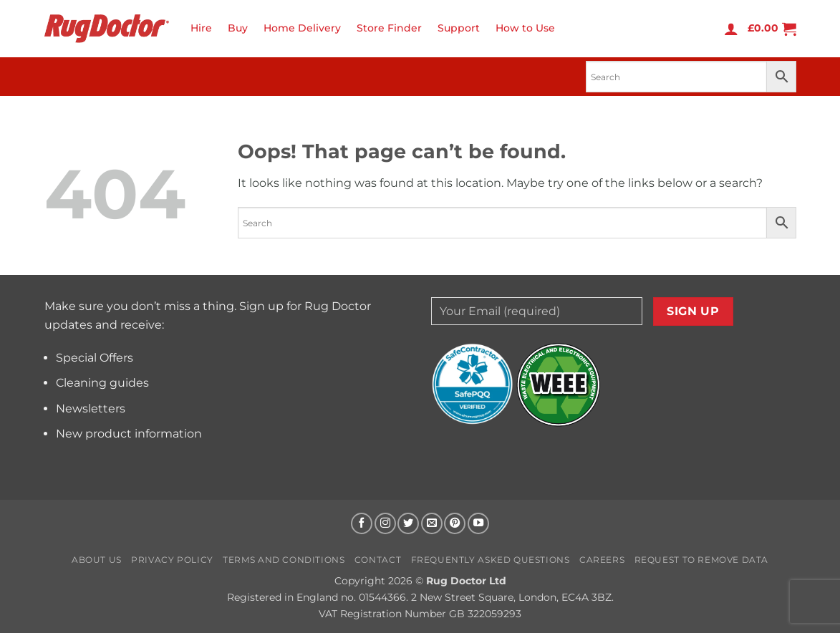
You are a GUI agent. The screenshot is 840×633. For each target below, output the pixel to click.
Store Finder (389, 28)
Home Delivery (302, 28)
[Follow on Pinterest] (455, 523)
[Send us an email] (432, 523)
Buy (238, 28)
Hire (201, 28)
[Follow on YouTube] (478, 523)
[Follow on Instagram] (385, 523)
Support (459, 28)
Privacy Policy (172, 560)
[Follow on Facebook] (362, 523)
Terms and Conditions (284, 560)
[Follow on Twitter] (408, 523)
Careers (602, 560)
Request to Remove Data (701, 560)
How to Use (525, 28)
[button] (731, 29)
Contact (378, 560)
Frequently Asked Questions (491, 560)
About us (97, 560)
